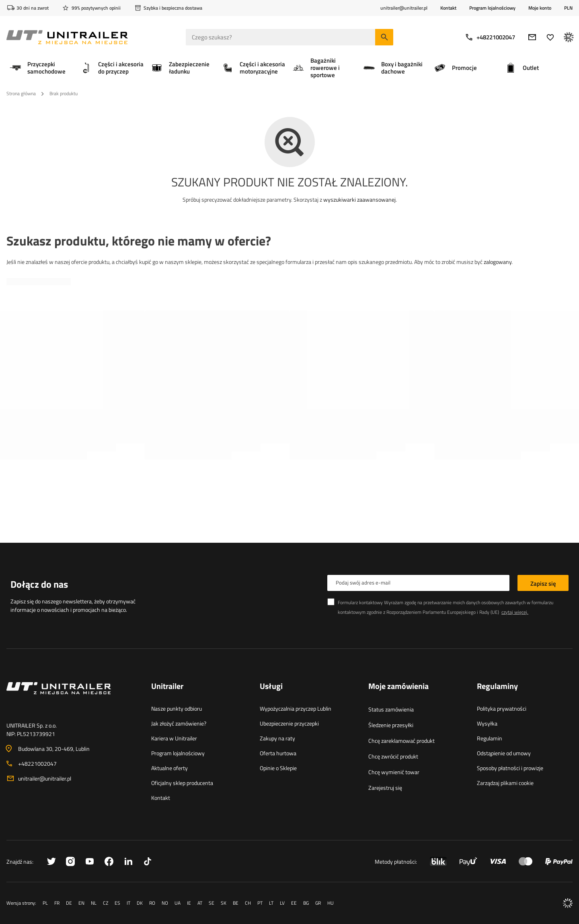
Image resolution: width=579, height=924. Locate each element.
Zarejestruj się (385, 788)
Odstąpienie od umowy (504, 753)
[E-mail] (532, 37)
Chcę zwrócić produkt (393, 756)
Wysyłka (487, 723)
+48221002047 (490, 37)
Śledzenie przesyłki (391, 725)
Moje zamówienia (398, 687)
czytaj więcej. (515, 612)
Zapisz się (543, 584)
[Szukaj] (384, 37)
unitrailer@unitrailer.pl (45, 778)
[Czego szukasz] (289, 37)
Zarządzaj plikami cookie (505, 783)
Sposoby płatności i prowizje (510, 768)
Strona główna (21, 93)
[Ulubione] (550, 37)
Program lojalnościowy (492, 8)
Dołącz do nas (39, 584)
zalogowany (498, 262)
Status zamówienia (391, 709)
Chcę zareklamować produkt (401, 741)
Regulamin (490, 738)
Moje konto (540, 8)
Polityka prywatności (502, 708)
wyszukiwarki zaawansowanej (359, 199)
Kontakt (448, 8)
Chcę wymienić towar (394, 772)
